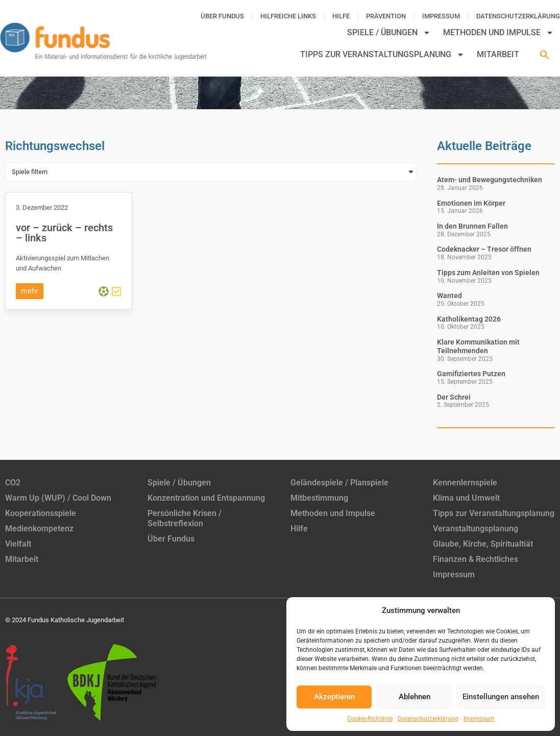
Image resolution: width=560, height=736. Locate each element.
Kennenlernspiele (465, 483)
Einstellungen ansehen (501, 697)
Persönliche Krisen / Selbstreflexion (185, 518)
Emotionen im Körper (471, 203)
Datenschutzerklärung (428, 719)
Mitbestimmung (319, 498)
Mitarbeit (498, 54)
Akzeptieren (334, 697)
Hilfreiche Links (288, 16)
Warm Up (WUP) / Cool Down (58, 498)
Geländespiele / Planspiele (339, 483)
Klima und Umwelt (466, 498)
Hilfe (341, 16)
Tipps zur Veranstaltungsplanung (382, 55)
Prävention (386, 16)
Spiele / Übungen (389, 33)
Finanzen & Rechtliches (476, 559)
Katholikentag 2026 (469, 319)
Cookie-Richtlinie (370, 719)
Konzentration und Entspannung (206, 498)
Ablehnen (415, 697)
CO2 (13, 483)
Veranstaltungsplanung (476, 529)
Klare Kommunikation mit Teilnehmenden (478, 346)
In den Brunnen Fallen (472, 226)
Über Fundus (222, 16)
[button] (545, 55)
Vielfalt (18, 544)
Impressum (479, 719)
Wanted (449, 296)
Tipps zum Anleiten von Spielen (488, 273)
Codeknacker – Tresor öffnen (484, 249)
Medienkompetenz (39, 529)
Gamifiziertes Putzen (471, 374)
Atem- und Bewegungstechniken (490, 180)
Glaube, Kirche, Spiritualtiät (483, 544)
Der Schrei (454, 397)
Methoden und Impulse (498, 33)
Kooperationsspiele (41, 513)
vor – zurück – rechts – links (64, 233)
